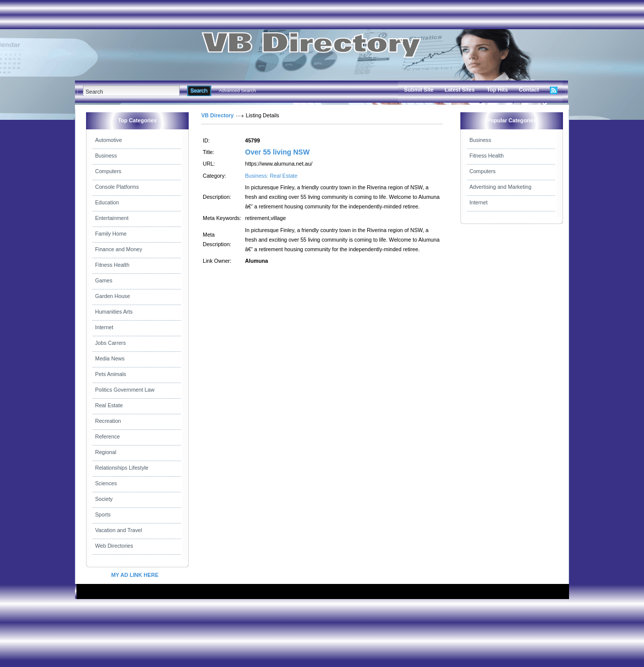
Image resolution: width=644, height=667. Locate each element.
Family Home (111, 234)
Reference (107, 436)
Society (104, 499)
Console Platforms (117, 187)
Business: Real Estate (271, 176)
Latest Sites (460, 90)
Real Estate (109, 405)
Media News (110, 358)
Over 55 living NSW (277, 152)
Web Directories (114, 546)
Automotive (108, 140)
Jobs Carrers (110, 343)
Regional (106, 452)
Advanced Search (237, 91)
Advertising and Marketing (500, 187)
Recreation (108, 421)
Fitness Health (112, 265)
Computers (108, 171)
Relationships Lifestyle (122, 468)
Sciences (106, 483)
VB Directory (218, 115)
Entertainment (112, 218)
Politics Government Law (125, 390)
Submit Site (419, 90)
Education (107, 202)
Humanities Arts (114, 312)
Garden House (112, 296)
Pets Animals (111, 374)
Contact (529, 90)
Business (106, 156)
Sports (103, 514)
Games (104, 280)
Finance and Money (119, 249)
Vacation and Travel (118, 530)
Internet (104, 327)
